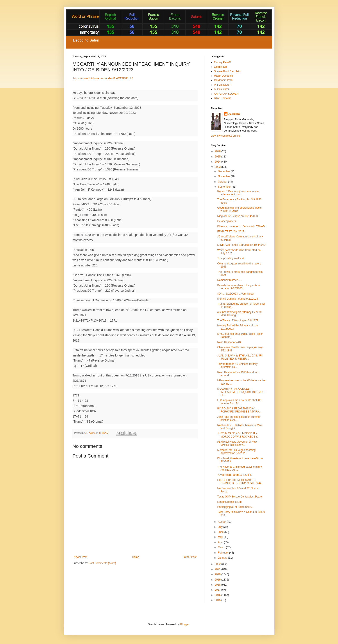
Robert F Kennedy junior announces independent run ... (238, 193)
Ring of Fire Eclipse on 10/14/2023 (237, 216)
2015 (218, 600)
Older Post (190, 557)
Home (136, 557)
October (223, 182)
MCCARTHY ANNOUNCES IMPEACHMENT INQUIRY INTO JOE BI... (241, 392)
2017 (218, 590)
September (225, 187)
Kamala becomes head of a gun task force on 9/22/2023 (239, 287)
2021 (218, 569)
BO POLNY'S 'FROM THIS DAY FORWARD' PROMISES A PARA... (239, 410)
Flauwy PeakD (223, 62)
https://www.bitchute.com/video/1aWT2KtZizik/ (103, 78)
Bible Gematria (223, 98)
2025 (218, 157)
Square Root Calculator (228, 71)
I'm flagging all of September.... (235, 507)
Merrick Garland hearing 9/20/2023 (237, 299)
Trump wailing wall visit (231, 258)
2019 (218, 580)
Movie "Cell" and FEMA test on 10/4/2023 (241, 245)
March (222, 547)
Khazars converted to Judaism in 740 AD (241, 226)
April (221, 542)
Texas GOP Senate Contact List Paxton (240, 497)
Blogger (185, 624)
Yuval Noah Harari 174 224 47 (235, 475)
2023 (218, 167)
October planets (226, 221)
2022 (218, 564)
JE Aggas (234, 114)
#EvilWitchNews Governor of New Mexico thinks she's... (237, 443)
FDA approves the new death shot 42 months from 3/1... (239, 402)
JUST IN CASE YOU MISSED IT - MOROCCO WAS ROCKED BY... (238, 435)
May (221, 537)
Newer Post (80, 557)
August (222, 522)
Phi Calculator (222, 85)
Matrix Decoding (224, 76)
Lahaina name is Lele (230, 502)
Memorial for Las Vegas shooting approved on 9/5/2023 (236, 452)
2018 (218, 585)
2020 (218, 574)
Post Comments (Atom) (102, 563)
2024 (218, 162)
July (221, 527)
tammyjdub (221, 67)
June (221, 532)
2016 (218, 595)
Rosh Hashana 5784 (229, 342)
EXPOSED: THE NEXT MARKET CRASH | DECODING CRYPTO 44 (239, 482)
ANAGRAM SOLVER (226, 94)
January (223, 558)
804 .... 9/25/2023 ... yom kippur (236, 294)
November (224, 176)
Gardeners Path (223, 80)
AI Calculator (222, 89)
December (224, 171)
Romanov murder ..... (230, 280)
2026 (218, 151)
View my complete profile (225, 136)
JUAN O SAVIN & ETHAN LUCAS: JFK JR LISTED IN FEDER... (240, 357)
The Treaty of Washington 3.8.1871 (238, 320)
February (223, 553)
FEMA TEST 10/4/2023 (231, 232)
